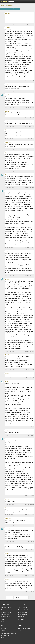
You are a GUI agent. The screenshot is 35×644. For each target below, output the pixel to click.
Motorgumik (9, 6)
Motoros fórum (6, 610)
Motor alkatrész (22, 612)
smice (7, 191)
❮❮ (8, 597)
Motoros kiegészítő (23, 614)
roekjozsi (8, 499)
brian (7, 373)
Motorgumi (21, 617)
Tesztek (4, 619)
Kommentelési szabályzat (9, 633)
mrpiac (7, 545)
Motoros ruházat (23, 610)
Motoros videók (6, 614)
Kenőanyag (21, 619)
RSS (3, 621)
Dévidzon (8, 130)
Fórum (3, 6)
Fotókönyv (21, 631)
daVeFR (8, 13)
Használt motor (22, 607)
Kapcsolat (4, 629)
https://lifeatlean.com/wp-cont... (15, 470)
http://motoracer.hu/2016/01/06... (15, 547)
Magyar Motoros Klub (24, 629)
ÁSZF (3, 631)
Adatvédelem (5, 636)
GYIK (3, 638)
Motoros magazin (6, 607)
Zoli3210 (8, 84)
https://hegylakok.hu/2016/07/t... (15, 449)
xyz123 (7, 95)
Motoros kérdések (7, 612)
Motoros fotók (6, 617)
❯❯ (26, 597)
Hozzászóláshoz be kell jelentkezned (10, 9)
